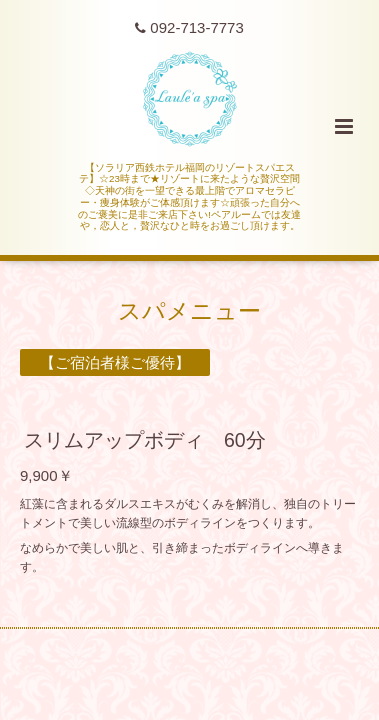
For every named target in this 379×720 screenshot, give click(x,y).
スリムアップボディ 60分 (145, 440)
